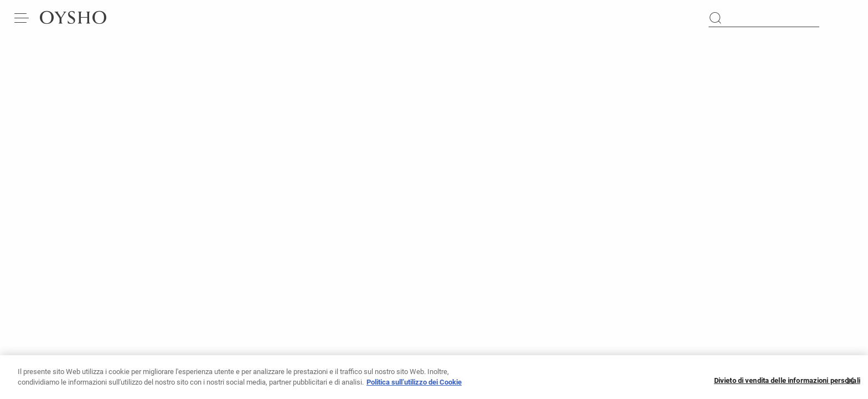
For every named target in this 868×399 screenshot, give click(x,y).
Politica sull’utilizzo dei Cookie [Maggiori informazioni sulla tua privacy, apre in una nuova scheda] (414, 387)
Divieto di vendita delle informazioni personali (787, 385)
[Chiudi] (850, 385)
